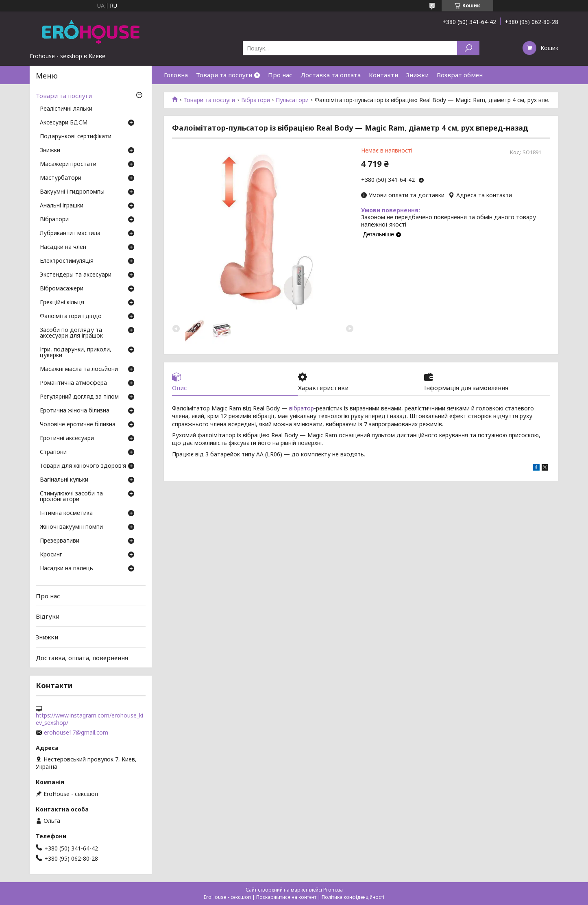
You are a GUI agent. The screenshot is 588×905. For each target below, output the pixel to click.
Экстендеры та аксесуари (76, 275)
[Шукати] (468, 48)
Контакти (383, 75)
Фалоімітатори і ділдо (71, 316)
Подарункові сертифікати (76, 137)
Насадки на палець (66, 569)
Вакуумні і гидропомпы (72, 192)
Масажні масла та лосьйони (79, 369)
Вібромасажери (62, 289)
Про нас (280, 75)
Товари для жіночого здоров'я (83, 466)
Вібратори (256, 100)
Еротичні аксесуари (67, 438)
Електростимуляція (67, 261)
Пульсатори (292, 100)
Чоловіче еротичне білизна (78, 425)
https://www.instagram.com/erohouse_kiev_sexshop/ (89, 719)
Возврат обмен (460, 75)
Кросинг (51, 555)
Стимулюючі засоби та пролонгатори (71, 497)
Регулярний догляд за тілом (79, 397)
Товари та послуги (224, 75)
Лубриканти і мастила (70, 233)
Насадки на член (63, 247)
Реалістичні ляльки (66, 109)
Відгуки (48, 616)
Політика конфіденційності (353, 897)
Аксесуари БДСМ (64, 123)
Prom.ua (333, 890)
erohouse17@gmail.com (76, 733)
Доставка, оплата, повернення (82, 657)
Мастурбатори (61, 178)
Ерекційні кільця (62, 303)
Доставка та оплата (331, 75)
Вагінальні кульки (64, 480)
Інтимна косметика (66, 513)
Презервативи (60, 541)
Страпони (53, 452)
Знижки (417, 75)
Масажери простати (68, 164)
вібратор (302, 408)
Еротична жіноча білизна (75, 411)
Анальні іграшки (62, 206)
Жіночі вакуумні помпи (71, 527)
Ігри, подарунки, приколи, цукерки (76, 353)
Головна (176, 75)
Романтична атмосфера (73, 383)
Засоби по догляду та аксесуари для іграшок (71, 333)
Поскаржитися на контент (286, 897)
